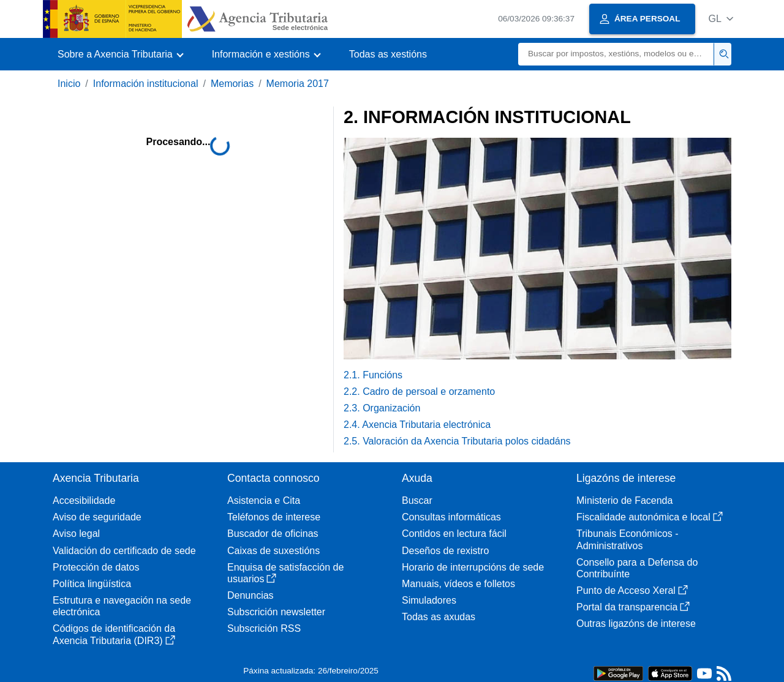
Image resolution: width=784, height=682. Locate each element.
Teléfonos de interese (274, 517)
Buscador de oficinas (273, 534)
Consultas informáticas (451, 517)
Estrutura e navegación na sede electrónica (122, 606)
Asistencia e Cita (264, 500)
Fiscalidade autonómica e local (650, 517)
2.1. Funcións (373, 375)
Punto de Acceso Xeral (632, 590)
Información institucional (146, 84)
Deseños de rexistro (445, 551)
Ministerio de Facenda (624, 500)
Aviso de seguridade (97, 517)
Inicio (69, 84)
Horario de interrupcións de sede (473, 567)
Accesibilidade (84, 500)
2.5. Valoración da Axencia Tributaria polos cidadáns (457, 441)
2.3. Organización (382, 408)
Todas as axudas (439, 617)
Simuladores (429, 600)
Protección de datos (96, 567)
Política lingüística (92, 584)
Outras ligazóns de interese (636, 624)
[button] (721, 19)
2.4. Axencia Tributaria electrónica (417, 425)
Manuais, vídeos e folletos (458, 584)
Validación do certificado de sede (124, 551)
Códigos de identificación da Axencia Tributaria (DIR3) (114, 634)
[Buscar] (616, 54)
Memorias (232, 84)
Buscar (417, 500)
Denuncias (251, 595)
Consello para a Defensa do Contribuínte (637, 568)
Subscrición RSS (264, 628)
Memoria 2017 (298, 84)
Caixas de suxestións (273, 551)
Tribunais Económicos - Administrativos (628, 539)
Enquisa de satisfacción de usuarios (285, 573)
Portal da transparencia (633, 607)
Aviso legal (76, 534)
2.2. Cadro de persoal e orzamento (419, 392)
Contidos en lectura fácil (454, 534)
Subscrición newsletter (276, 612)
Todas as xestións (388, 54)
